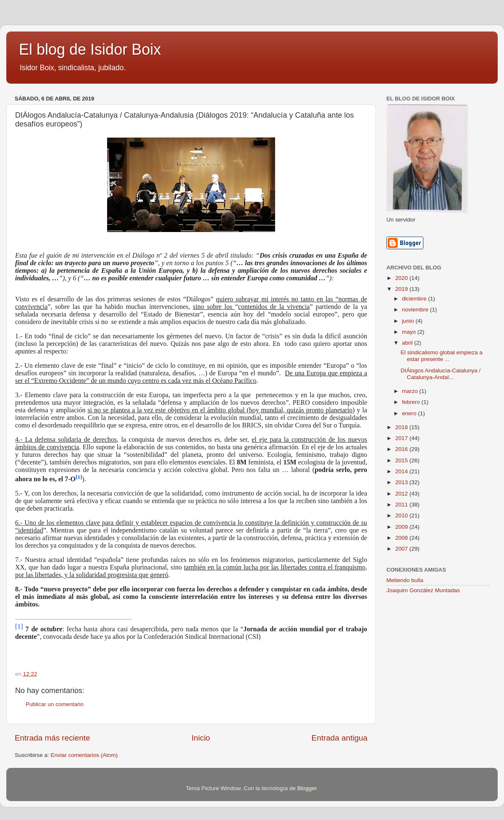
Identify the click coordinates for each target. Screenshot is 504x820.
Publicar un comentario (55, 704)
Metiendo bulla (405, 580)
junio (409, 321)
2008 (402, 538)
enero (410, 413)
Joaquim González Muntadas (423, 590)
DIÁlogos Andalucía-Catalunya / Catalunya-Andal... (441, 374)
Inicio (201, 738)
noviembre (416, 310)
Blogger (307, 788)
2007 (402, 549)
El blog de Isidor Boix (90, 49)
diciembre (415, 299)
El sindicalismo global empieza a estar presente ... (442, 356)
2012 (402, 494)
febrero (412, 402)
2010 (402, 515)
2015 (402, 460)
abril (408, 343)
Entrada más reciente (52, 738)
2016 (402, 449)
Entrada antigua (340, 738)
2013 (402, 482)
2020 (402, 278)
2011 (402, 505)
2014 (402, 471)
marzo (411, 391)
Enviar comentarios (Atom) (84, 755)
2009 (402, 527)
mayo (410, 332)
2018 (402, 427)
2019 (402, 289)
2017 (402, 438)
